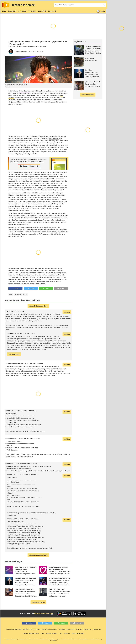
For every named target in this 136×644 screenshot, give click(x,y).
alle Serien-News (38, 602)
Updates (38, 629)
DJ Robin (20, 208)
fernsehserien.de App (44, 614)
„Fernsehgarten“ (25, 91)
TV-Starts (32, 11)
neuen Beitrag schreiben (38, 306)
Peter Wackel (19, 218)
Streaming (22, 11)
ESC (53, 179)
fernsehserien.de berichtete (19, 210)
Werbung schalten (51, 633)
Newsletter (62, 629)
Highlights (79, 41)
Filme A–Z (52, 11)
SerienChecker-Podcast (49, 629)
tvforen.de (39, 364)
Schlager (18, 294)
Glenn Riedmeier (21, 52)
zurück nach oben (78, 633)
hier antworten (14, 354)
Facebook (67, 633)
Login (101, 11)
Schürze (28, 208)
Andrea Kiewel (54, 139)
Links (60, 633)
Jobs (42, 633)
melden (67, 312)
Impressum (88, 629)
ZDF (11, 294)
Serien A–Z (42, 11)
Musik (25, 294)
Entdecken (12, 11)
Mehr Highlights (88, 95)
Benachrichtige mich (29, 166)
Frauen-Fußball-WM (46, 273)
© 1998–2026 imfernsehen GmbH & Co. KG (19, 629)
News (4, 11)
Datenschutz (97, 629)
